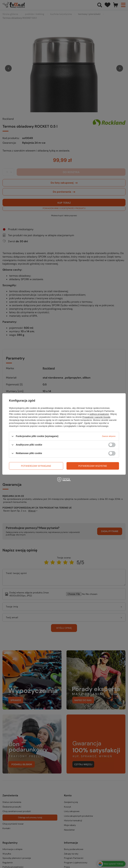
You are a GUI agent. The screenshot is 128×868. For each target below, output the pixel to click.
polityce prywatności (99, 414)
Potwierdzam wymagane (36, 466)
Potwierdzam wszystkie (93, 466)
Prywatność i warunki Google (96, 417)
